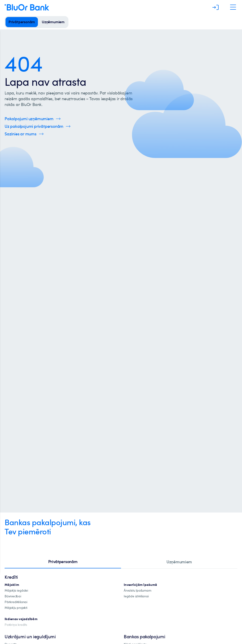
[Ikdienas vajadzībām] (21, 619)
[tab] (63, 562)
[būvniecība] (13, 596)
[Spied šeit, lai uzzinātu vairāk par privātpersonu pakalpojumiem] (38, 126)
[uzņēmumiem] (53, 22)
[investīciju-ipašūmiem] (140, 585)
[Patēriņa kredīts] (16, 625)
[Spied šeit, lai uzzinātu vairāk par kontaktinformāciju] (24, 134)
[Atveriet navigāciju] (233, 7)
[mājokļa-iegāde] (16, 591)
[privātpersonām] (22, 22)
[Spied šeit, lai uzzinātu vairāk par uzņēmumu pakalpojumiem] (33, 119)
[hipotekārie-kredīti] (12, 585)
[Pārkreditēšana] (16, 602)
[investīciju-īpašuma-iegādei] (136, 596)
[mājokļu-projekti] (16, 608)
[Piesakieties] (216, 7)
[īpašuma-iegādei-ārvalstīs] (138, 591)
